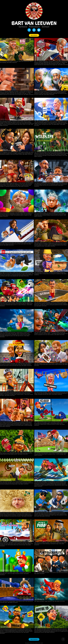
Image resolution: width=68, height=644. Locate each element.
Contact (46, 27)
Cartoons (23, 27)
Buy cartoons (34, 35)
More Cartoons (34, 639)
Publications (34, 27)
